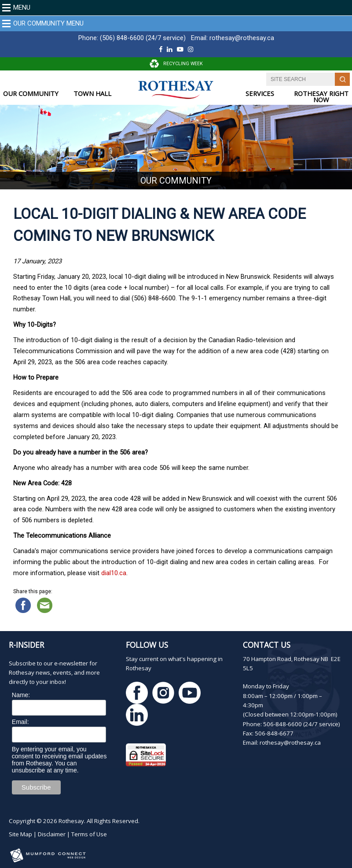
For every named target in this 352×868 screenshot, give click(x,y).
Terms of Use (89, 834)
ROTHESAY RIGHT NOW (321, 97)
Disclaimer (52, 834)
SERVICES (260, 94)
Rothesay (71, 821)
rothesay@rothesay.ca (242, 38)
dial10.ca (114, 573)
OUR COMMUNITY (31, 94)
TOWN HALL (92, 94)
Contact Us (267, 645)
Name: (21, 695)
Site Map (20, 834)
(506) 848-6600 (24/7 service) (143, 38)
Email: (20, 722)
